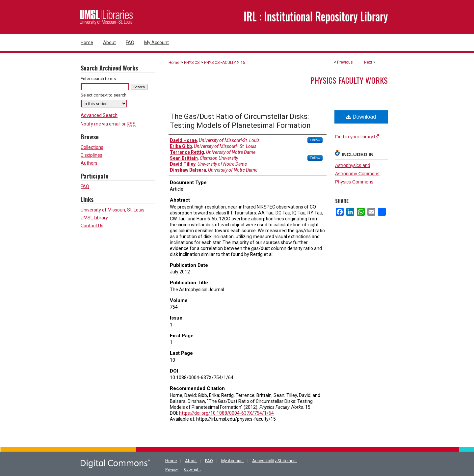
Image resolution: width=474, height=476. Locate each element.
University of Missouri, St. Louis (113, 210)
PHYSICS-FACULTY (220, 63)
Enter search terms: (99, 79)
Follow (315, 140)
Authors (89, 163)
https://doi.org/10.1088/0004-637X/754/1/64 (226, 413)
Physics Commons (354, 182)
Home (174, 63)
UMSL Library (94, 218)
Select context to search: (104, 95)
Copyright (192, 470)
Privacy (171, 470)
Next (368, 62)
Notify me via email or (108, 124)
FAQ (85, 186)
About (191, 461)
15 (243, 63)
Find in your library (357, 137)
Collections (92, 147)
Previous (345, 62)
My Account (233, 461)
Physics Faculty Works (349, 80)
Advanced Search (99, 115)
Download (361, 117)
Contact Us (92, 226)
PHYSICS (192, 63)
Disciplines (92, 155)
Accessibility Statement (275, 461)
